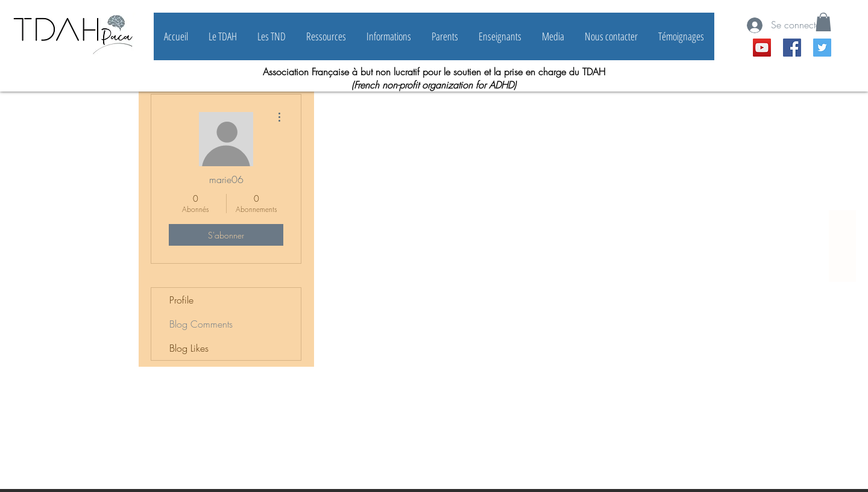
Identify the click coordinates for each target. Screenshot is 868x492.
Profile (181, 300)
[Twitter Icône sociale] (822, 48)
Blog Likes (189, 348)
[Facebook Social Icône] (792, 48)
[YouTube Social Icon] (762, 48)
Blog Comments (201, 324)
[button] (823, 22)
